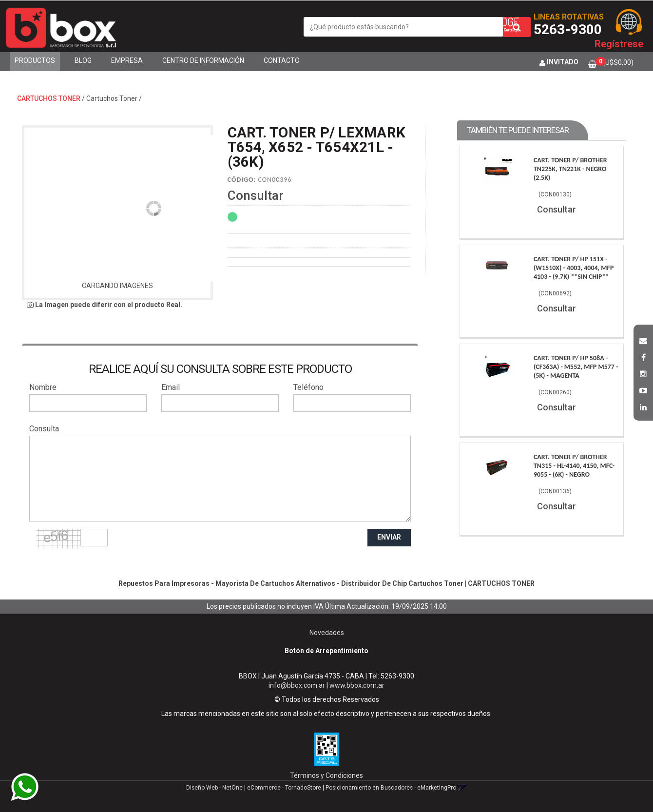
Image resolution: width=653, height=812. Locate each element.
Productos (35, 60)
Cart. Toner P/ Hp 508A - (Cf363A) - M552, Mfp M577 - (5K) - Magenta (576, 367)
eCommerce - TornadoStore (284, 788)
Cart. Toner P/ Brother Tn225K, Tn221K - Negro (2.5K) (570, 169)
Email (171, 387)
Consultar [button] (256, 195)
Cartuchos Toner (112, 98)
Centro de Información (203, 60)
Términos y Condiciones (326, 775)
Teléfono (308, 387)
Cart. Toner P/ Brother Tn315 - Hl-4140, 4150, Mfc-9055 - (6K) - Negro (574, 466)
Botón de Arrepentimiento (326, 651)
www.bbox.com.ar (357, 685)
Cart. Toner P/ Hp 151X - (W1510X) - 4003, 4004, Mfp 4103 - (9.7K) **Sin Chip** (574, 268)
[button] (643, 340)
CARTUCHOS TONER (49, 98)
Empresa (127, 60)
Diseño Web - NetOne (214, 788)
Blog (83, 60)
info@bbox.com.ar (297, 685)
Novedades (327, 633)
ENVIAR (389, 537)
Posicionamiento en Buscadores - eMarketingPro (391, 788)
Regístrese (619, 44)
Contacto (282, 60)
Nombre (43, 387)
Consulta (44, 429)
